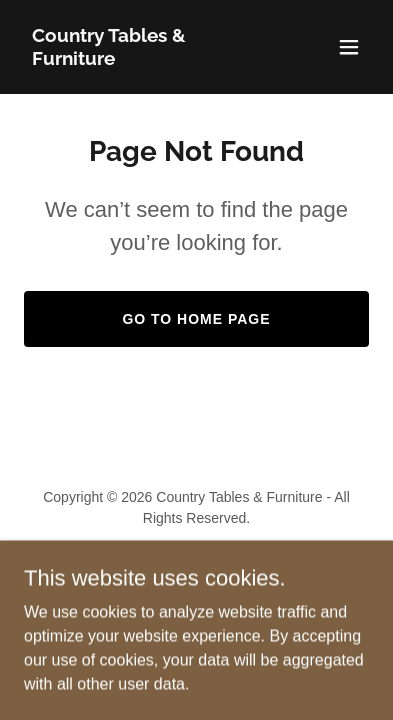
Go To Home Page (196, 319)
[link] (145, 59)
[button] (349, 47)
